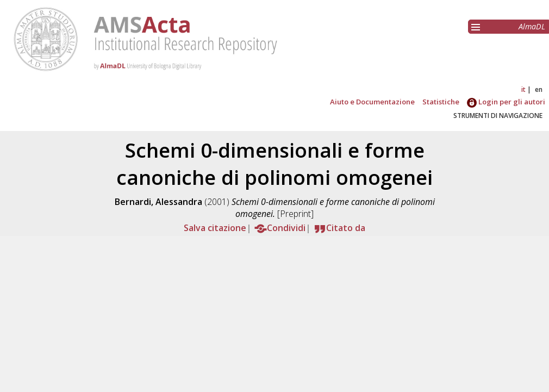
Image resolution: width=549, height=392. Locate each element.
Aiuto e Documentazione (372, 102)
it (523, 89)
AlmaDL (532, 26)
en (539, 89)
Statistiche (441, 102)
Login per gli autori (506, 102)
